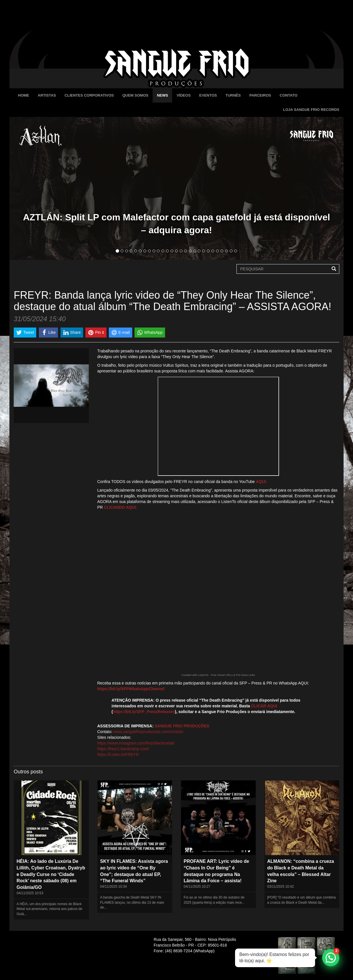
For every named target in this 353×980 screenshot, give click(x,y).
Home (24, 95)
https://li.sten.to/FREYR (118, 755)
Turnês (233, 95)
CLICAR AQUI (264, 706)
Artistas (47, 95)
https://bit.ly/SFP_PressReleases (144, 712)
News (162, 95)
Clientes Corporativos (89, 95)
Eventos (208, 95)
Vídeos (183, 95)
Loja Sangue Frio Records (311, 110)
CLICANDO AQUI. (121, 507)
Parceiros (260, 95)
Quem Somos (135, 95)
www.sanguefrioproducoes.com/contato (148, 732)
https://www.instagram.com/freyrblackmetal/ (136, 743)
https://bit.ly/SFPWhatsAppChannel (131, 689)
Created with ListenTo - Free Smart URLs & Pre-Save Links (218, 675)
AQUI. (261, 482)
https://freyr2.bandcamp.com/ (123, 749)
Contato (288, 95)
